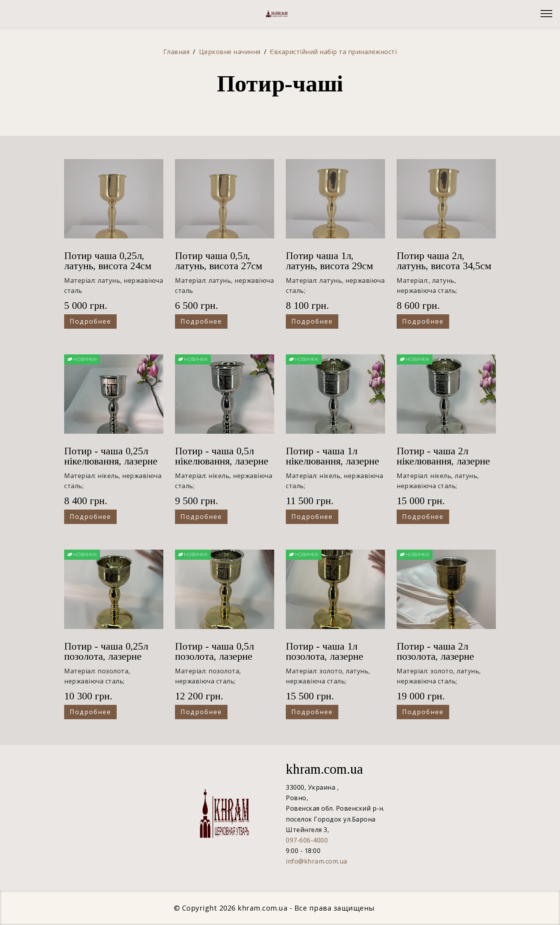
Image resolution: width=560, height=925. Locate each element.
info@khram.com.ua (317, 861)
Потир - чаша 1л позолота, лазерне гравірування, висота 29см (331, 661)
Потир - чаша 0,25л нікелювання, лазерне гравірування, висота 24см (111, 466)
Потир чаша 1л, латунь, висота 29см (329, 261)
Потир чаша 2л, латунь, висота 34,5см (444, 261)
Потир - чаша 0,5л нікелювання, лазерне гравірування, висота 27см (222, 466)
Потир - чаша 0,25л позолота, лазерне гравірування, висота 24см (109, 661)
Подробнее (90, 321)
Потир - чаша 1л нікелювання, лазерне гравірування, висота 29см (332, 466)
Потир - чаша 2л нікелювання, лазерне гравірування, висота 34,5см (443, 466)
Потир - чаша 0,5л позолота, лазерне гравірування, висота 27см (220, 661)
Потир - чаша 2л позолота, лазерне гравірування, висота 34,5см (442, 661)
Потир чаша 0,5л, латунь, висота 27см (219, 261)
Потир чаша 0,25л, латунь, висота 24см (108, 261)
